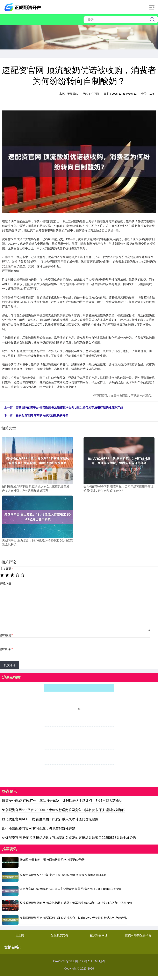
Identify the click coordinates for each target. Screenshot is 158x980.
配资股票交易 (59, 935)
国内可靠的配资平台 (138, 935)
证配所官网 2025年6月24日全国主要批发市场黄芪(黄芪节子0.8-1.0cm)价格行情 (70, 889)
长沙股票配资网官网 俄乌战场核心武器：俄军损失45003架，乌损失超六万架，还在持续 (76, 903)
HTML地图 (98, 961)
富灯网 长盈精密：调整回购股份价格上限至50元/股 (52, 860)
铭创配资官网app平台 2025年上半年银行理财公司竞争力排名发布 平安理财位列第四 (64, 810)
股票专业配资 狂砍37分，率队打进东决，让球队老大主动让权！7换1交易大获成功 (62, 801)
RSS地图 (84, 961)
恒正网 (20, 935)
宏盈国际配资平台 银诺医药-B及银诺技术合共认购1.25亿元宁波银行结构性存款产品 (69, 407)
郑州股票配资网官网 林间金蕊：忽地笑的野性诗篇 (39, 828)
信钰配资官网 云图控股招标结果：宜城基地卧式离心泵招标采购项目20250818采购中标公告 (69, 838)
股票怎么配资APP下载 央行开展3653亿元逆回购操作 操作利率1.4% (63, 875)
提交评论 (10, 665)
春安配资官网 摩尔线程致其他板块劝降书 (42, 415)
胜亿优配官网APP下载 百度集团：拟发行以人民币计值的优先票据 (50, 819)
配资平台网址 (99, 935)
